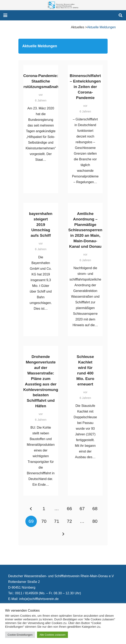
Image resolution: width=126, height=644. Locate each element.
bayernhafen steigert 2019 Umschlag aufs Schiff (41, 225)
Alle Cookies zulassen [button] (52, 635)
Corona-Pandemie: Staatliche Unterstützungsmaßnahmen (41, 81)
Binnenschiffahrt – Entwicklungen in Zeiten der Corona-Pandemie (85, 87)
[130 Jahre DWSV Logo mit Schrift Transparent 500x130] (63, 5)
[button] (5, 15)
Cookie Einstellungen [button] (20, 635)
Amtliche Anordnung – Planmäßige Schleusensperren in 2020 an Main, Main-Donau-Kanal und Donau (85, 230)
